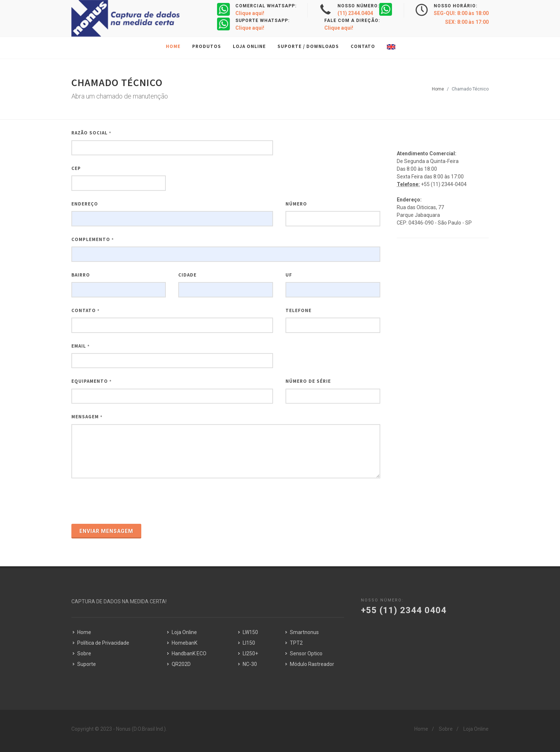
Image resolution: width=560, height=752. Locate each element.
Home (438, 89)
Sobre (84, 653)
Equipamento (92, 381)
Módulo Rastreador (312, 664)
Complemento (93, 239)
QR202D (181, 664)
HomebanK (184, 643)
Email (81, 346)
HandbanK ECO (189, 653)
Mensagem (87, 417)
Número (296, 204)
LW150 (250, 632)
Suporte (87, 664)
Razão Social (91, 133)
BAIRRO (81, 275)
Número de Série (308, 381)
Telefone (298, 310)
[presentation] (127, 502)
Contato (85, 310)
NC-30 (250, 664)
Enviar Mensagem (106, 531)
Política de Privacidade (103, 643)
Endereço (85, 204)
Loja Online (184, 632)
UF (289, 275)
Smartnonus (304, 632)
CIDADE (187, 275)
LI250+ (250, 653)
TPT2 (296, 643)
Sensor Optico (306, 653)
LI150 (249, 643)
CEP (76, 168)
